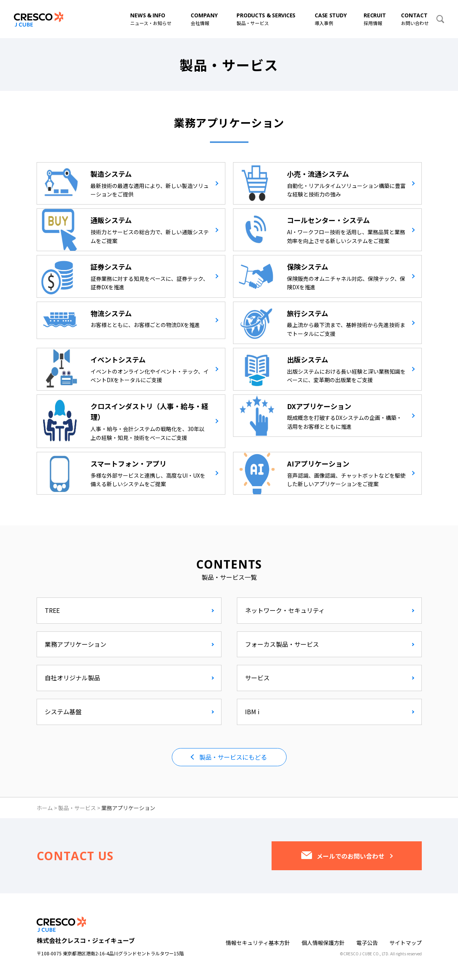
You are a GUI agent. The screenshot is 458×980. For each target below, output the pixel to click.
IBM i (252, 712)
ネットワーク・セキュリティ (285, 610)
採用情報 (375, 19)
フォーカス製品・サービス (282, 644)
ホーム (45, 808)
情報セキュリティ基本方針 (258, 943)
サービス (257, 678)
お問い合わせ (415, 19)
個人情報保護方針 (323, 943)
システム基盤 (63, 712)
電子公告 (367, 943)
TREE (52, 610)
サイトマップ (406, 943)
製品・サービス (77, 808)
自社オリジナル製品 (72, 678)
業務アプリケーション (75, 644)
